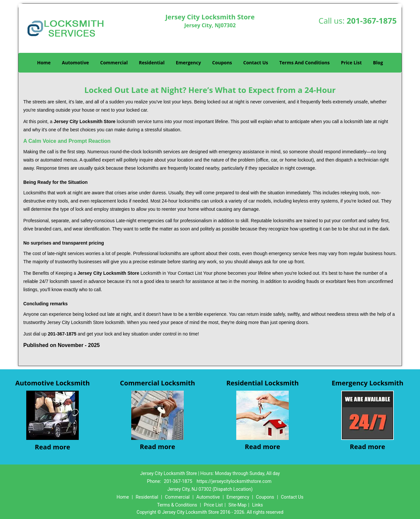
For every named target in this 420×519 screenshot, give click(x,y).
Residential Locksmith (263, 383)
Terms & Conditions (177, 505)
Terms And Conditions (304, 63)
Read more (52, 447)
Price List (351, 63)
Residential (152, 63)
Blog (378, 63)
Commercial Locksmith (158, 383)
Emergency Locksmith (368, 383)
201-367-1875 (372, 21)
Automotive (76, 63)
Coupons (222, 63)
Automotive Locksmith (52, 383)
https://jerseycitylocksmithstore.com (234, 481)
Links (257, 505)
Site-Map (237, 505)
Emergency (189, 63)
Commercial (114, 63)
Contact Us (256, 63)
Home (44, 63)
